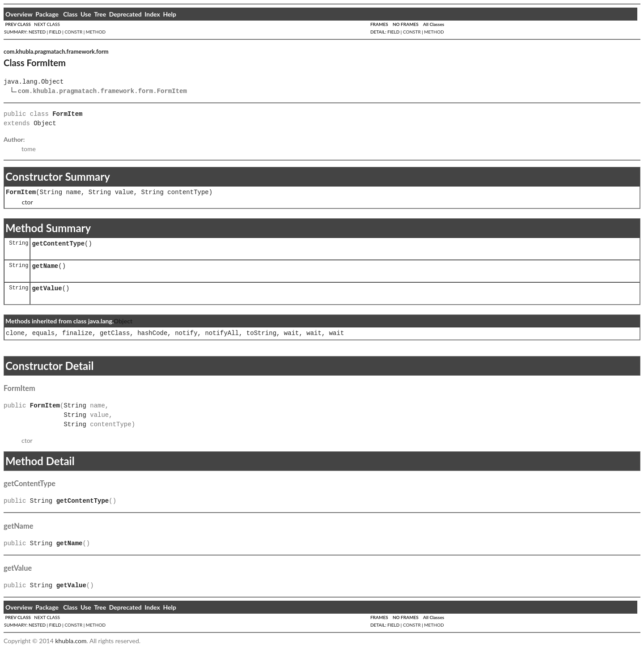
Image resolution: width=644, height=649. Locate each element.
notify (186, 333)
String (51, 193)
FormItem (21, 193)
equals (43, 333)
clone (15, 333)
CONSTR (73, 32)
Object (45, 124)
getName (45, 266)
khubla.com (71, 641)
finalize (77, 333)
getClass (115, 333)
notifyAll (222, 333)
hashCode (152, 333)
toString (261, 333)
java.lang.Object (34, 82)
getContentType (58, 244)
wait (292, 333)
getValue (47, 289)
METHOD (96, 32)
